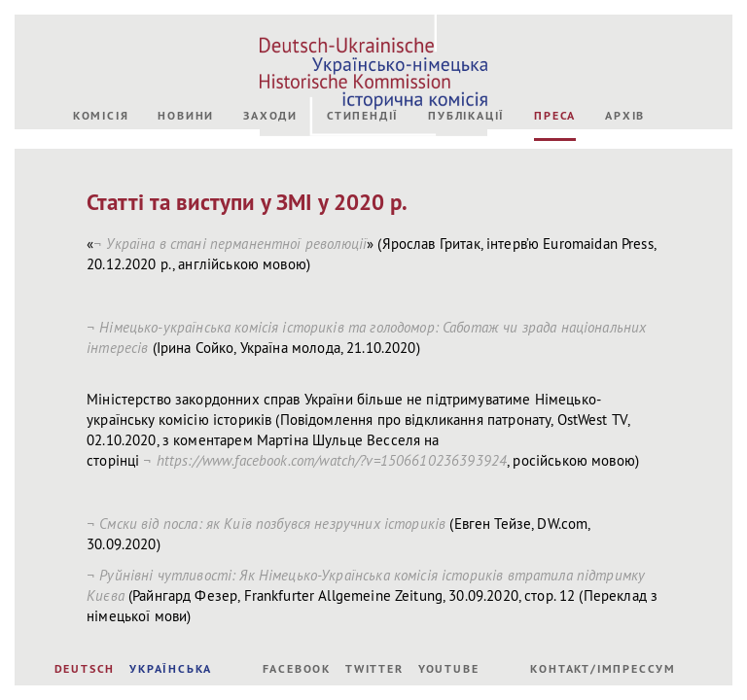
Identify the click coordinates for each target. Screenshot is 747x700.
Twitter (374, 669)
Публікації (466, 268)
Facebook (297, 669)
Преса (555, 268)
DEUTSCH (85, 669)
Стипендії (363, 268)
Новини (186, 268)
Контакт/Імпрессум (603, 669)
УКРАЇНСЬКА (171, 669)
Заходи (270, 268)
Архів (625, 268)
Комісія (101, 268)
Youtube (449, 669)
